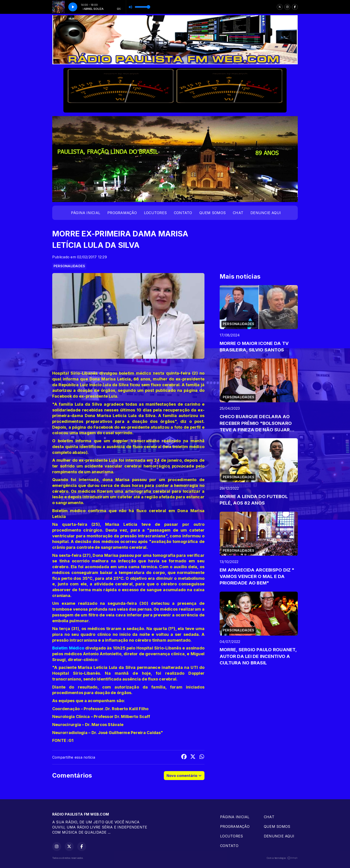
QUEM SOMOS (212, 213)
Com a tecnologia (282, 858)
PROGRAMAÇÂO (122, 213)
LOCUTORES (155, 213)
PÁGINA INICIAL (86, 213)
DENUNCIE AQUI (266, 213)
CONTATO (183, 213)
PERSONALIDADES (69, 266)
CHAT (238, 213)
